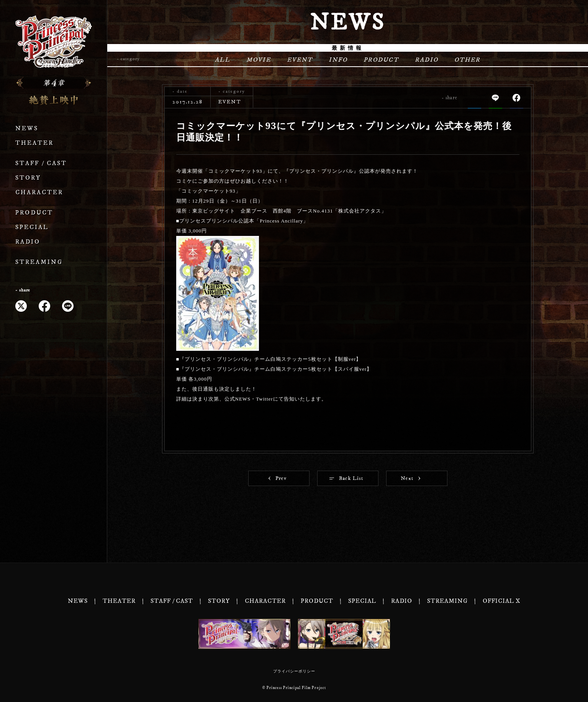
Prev (278, 478)
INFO (338, 60)
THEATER (34, 143)
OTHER (467, 60)
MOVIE (259, 60)
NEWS (27, 128)
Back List (346, 478)
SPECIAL (32, 227)
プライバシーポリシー (294, 671)
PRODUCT (34, 213)
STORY (28, 178)
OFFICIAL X (502, 601)
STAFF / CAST (41, 163)
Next (410, 478)
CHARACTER (39, 192)
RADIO (28, 242)
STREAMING (39, 262)
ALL (223, 60)
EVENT (300, 60)
